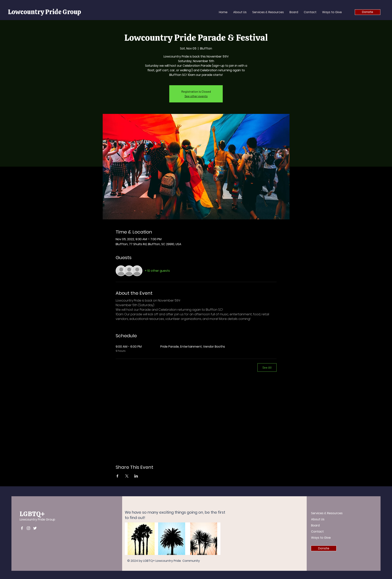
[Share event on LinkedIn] (136, 476)
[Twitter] (35, 528)
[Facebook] (22, 528)
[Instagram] (28, 528)
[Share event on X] (127, 476)
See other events (196, 96)
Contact (317, 532)
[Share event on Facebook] (117, 476)
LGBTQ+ (32, 514)
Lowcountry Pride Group (45, 12)
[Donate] (368, 12)
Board (315, 525)
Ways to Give (321, 538)
